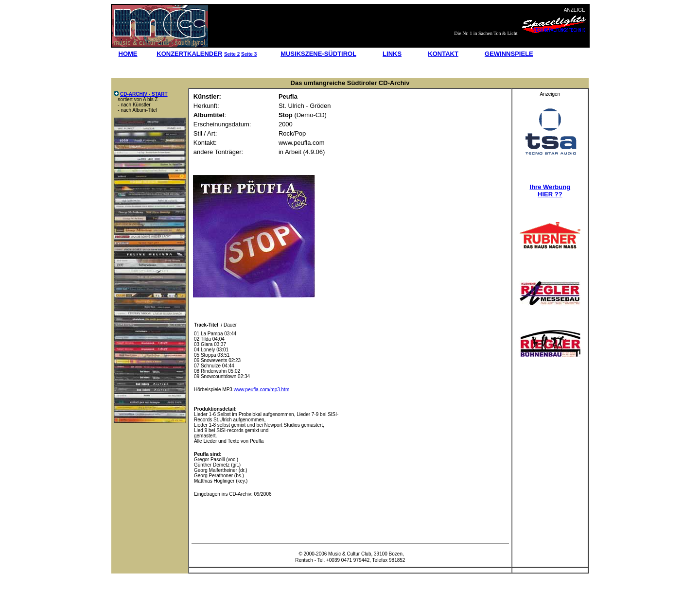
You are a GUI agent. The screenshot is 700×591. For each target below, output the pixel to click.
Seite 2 (232, 54)
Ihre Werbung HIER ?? (550, 191)
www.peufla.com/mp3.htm (262, 390)
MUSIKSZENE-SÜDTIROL (318, 54)
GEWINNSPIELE (509, 54)
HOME (128, 54)
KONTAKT (443, 54)
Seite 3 (249, 54)
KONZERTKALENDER (189, 54)
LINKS (392, 54)
